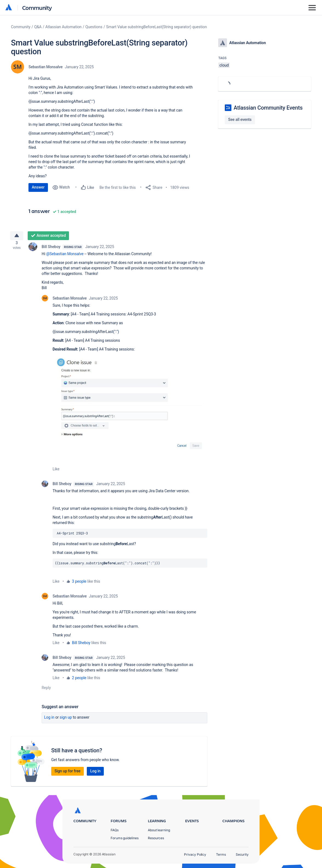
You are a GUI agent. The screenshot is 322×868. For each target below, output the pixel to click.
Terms (221, 854)
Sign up (66, 719)
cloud (224, 65)
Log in (49, 719)
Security (242, 854)
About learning (159, 830)
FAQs (115, 830)
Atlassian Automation (64, 27)
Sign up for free (67, 773)
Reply (46, 690)
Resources (156, 838)
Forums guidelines (125, 838)
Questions (94, 27)
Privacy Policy (195, 854)
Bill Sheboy (51, 249)
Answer (38, 187)
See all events (240, 119)
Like (56, 471)
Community (37, 8)
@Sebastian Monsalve (65, 256)
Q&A (38, 27)
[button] (130, 407)
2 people (79, 680)
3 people (79, 584)
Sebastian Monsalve (46, 67)
